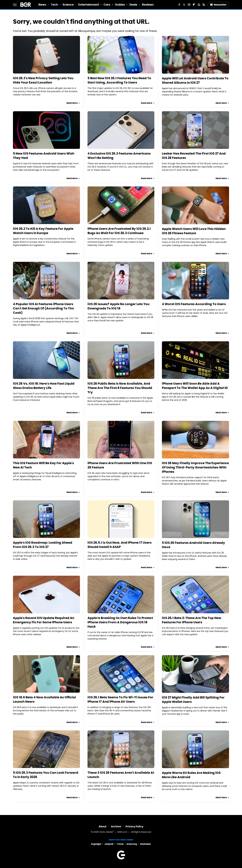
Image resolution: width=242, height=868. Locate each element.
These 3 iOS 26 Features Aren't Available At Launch (121, 775)
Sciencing (132, 844)
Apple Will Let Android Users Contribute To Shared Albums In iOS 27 (195, 80)
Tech (54, 5)
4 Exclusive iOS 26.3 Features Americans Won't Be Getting (119, 156)
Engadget (96, 844)
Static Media (106, 832)
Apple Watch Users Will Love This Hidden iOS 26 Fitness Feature (194, 231)
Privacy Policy (134, 826)
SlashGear (146, 844)
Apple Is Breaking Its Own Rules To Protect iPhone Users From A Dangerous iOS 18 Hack (120, 622)
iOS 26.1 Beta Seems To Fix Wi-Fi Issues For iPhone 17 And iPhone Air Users (120, 699)
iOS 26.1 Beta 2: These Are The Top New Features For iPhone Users (192, 620)
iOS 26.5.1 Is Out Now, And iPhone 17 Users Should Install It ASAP (120, 545)
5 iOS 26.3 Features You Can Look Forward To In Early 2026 (46, 775)
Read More (72, 103)
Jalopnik (109, 844)
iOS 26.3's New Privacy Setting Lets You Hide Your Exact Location (43, 80)
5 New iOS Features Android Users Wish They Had (44, 156)
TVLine (120, 844)
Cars (107, 5)
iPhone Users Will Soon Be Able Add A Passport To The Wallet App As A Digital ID (195, 386)
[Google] (199, 5)
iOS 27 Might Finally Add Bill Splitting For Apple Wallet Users (193, 700)
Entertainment (89, 5)
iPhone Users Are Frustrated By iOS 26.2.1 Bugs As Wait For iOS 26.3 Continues (119, 231)
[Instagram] (189, 5)
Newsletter (218, 5)
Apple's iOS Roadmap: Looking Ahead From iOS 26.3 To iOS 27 (43, 545)
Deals (134, 5)
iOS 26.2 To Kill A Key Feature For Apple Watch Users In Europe (43, 231)
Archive (116, 826)
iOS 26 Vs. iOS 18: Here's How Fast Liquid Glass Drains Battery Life (44, 386)
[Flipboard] (194, 5)
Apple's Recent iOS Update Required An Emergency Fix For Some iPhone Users (44, 620)
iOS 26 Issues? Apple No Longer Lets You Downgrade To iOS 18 (118, 306)
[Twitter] (184, 5)
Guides (120, 5)
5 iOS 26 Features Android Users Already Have (193, 545)
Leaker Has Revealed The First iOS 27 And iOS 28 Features (194, 156)
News (42, 5)
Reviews (148, 5)
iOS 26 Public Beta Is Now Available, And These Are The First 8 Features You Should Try (120, 388)
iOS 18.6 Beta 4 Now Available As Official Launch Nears (44, 699)
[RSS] (204, 5)
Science (68, 5)
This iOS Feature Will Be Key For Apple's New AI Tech (43, 465)
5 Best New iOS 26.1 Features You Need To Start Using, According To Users (119, 80)
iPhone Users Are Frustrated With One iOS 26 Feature (120, 465)
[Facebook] (179, 5)
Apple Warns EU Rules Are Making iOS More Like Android (191, 775)
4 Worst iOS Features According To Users (194, 304)
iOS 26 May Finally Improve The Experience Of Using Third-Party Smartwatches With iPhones (195, 467)
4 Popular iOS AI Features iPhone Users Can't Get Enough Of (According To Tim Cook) (43, 308)
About (103, 826)
